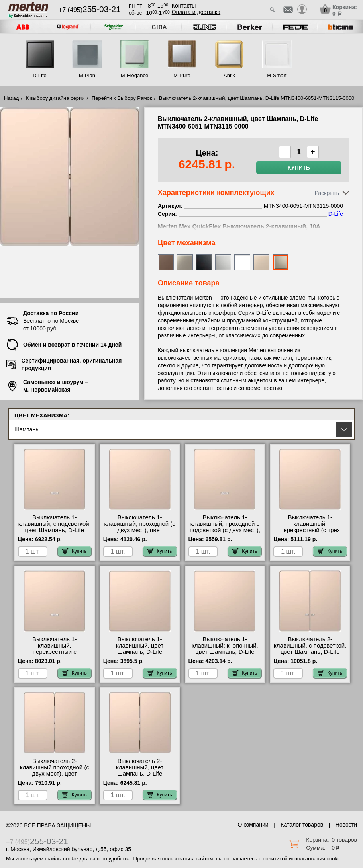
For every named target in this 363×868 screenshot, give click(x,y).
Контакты (184, 6)
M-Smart (277, 75)
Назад (11, 98)
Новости (346, 825)
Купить (299, 168)
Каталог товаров (302, 825)
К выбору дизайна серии (55, 98)
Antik (229, 75)
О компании (253, 825)
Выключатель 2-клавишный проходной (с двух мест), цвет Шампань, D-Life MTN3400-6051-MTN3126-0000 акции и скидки (55, 777)
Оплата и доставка (196, 12)
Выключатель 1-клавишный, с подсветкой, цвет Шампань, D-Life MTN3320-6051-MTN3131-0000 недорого (55, 530)
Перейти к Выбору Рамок (122, 98)
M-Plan (87, 75)
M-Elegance (134, 75)
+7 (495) (90, 10)
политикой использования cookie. (303, 859)
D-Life (40, 75)
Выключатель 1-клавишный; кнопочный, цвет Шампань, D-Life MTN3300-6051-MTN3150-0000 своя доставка (225, 652)
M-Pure (182, 75)
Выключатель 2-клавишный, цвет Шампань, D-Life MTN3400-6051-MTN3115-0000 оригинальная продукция (140, 777)
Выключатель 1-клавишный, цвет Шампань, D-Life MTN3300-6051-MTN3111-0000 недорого (140, 652)
